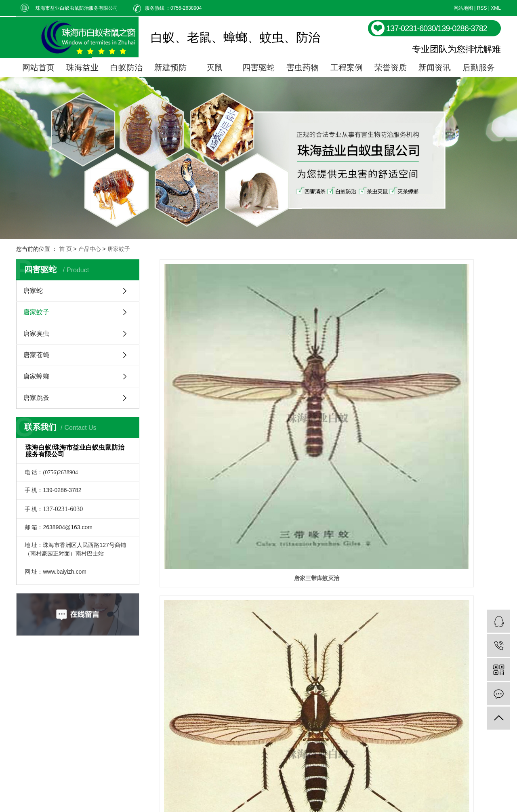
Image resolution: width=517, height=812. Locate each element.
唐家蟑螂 (36, 376)
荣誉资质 (391, 67)
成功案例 (342, 685)
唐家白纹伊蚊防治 (330, 370)
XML (496, 8)
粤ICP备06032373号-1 (202, 796)
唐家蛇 (33, 291)
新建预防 (170, 67)
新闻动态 (342, 722)
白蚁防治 (126, 67)
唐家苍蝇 (36, 355)
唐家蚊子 (119, 249)
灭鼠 (214, 67)
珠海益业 (82, 67)
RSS (482, 8)
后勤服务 (479, 67)
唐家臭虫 (36, 333)
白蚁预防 (297, 722)
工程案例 (347, 67)
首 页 (65, 249)
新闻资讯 (435, 67)
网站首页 (38, 67)
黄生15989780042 (272, 796)
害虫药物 (303, 67)
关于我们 (342, 703)
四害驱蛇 (258, 67)
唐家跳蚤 (36, 398)
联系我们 (342, 740)
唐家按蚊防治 (448, 370)
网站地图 (463, 8)
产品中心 (90, 249)
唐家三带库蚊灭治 (213, 370)
